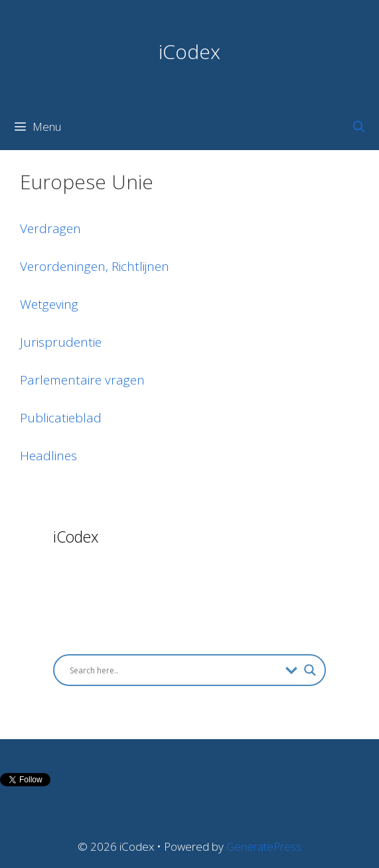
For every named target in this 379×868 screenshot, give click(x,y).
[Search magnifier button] (310, 670)
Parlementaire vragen (82, 380)
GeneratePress (264, 846)
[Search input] (174, 670)
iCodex (189, 51)
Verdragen (50, 228)
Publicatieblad (61, 418)
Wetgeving (49, 304)
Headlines (48, 456)
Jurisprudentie (61, 342)
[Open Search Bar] (358, 127)
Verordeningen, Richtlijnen (95, 266)
